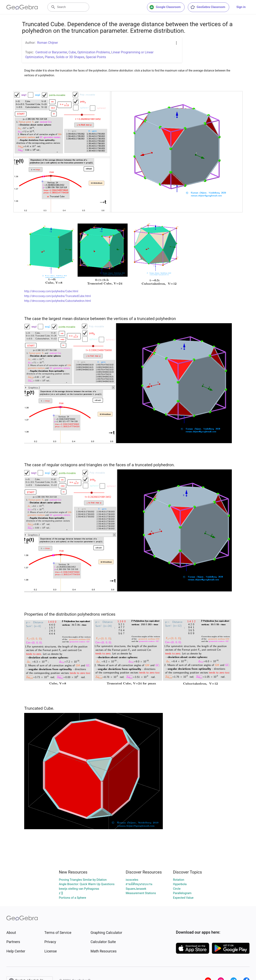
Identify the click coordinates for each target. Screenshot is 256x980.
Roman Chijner (48, 43)
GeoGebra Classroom (208, 7)
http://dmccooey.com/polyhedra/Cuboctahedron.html (57, 301)
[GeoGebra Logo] (22, 7)
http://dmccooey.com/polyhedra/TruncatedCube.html (57, 296)
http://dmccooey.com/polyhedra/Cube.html (51, 291)
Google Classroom (165, 7)
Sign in (241, 7)
